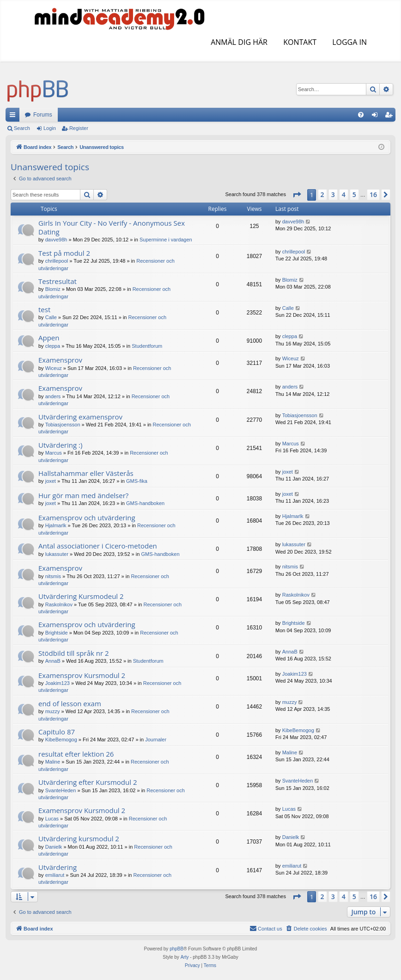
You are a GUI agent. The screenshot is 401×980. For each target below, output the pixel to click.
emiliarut (55, 875)
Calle (51, 317)
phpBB (176, 949)
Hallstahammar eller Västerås (86, 473)
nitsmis (53, 576)
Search (22, 128)
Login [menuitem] (377, 117)
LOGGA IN (349, 42)
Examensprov (60, 360)
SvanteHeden (61, 790)
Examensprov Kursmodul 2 (82, 675)
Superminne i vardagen (166, 240)
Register (79, 128)
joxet (51, 481)
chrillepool (57, 261)
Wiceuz (54, 368)
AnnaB (53, 661)
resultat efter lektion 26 (76, 754)
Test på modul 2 (64, 253)
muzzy (53, 711)
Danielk (54, 847)
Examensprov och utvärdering (87, 518)
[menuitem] (361, 115)
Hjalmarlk (56, 525)
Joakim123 (58, 683)
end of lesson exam (70, 703)
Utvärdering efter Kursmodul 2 (88, 782)
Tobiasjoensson (63, 425)
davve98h (56, 240)
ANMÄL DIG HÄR (238, 42)
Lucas (52, 819)
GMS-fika (137, 481)
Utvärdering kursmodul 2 (79, 838)
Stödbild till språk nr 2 (74, 653)
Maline (53, 762)
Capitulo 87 (57, 732)
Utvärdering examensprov (80, 417)
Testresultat (58, 281)
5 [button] (354, 194)
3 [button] (333, 194)
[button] (297, 195)
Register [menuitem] (391, 117)
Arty (185, 957)
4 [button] (344, 194)
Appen (49, 338)
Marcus (54, 453)
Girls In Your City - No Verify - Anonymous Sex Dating (112, 227)
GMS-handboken (145, 503)
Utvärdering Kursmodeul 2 (81, 596)
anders (53, 396)
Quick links (14, 117)
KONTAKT (299, 42)
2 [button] (322, 194)
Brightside (57, 633)
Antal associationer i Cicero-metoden (98, 546)
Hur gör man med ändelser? (83, 495)
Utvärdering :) (60, 445)
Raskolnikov (59, 604)
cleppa (53, 346)
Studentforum (147, 346)
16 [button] (373, 194)
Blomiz (53, 289)
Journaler (156, 740)
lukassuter (57, 554)
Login (50, 128)
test (44, 309)
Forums (43, 115)
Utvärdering (58, 867)
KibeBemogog (61, 740)
